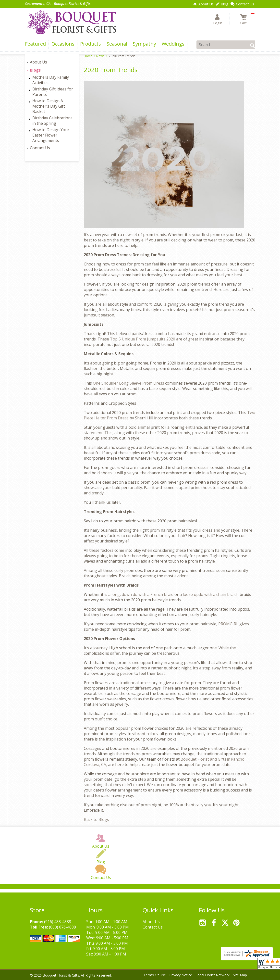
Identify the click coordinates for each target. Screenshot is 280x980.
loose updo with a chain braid (210, 594)
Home (88, 56)
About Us (38, 62)
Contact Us (40, 148)
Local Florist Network (213, 975)
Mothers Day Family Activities (51, 80)
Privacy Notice (181, 975)
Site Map (240, 975)
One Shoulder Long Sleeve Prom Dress (129, 383)
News (100, 56)
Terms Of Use (155, 975)
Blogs (35, 70)
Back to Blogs (96, 819)
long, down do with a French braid (143, 594)
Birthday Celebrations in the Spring (52, 121)
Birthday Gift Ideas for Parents (53, 92)
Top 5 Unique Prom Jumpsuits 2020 (143, 339)
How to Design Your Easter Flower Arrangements (51, 135)
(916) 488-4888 (58, 922)
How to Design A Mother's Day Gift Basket (49, 106)
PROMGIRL (229, 624)
